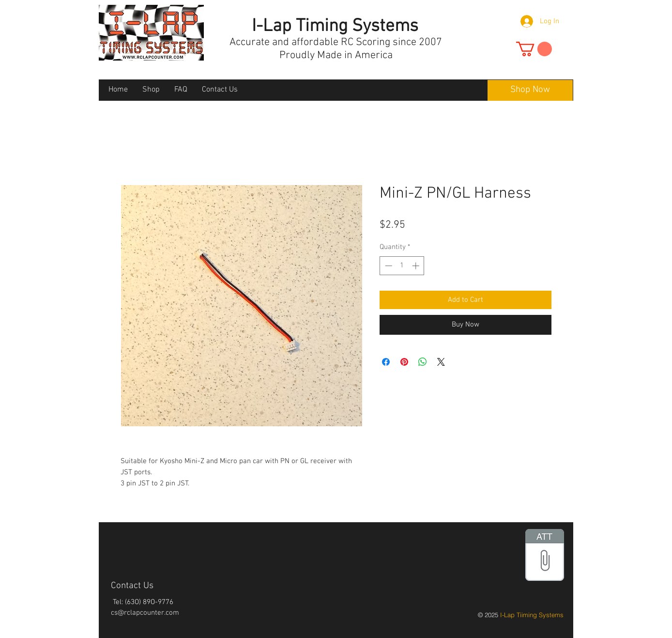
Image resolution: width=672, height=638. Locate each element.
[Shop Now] (530, 90)
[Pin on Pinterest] (404, 362)
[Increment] (417, 266)
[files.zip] (545, 556)
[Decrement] (388, 266)
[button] (534, 49)
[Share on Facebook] (386, 362)
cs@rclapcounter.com (145, 613)
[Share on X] (441, 362)
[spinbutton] (402, 266)
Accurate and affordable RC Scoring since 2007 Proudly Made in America (336, 49)
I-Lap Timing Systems (335, 27)
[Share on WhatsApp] (423, 362)
